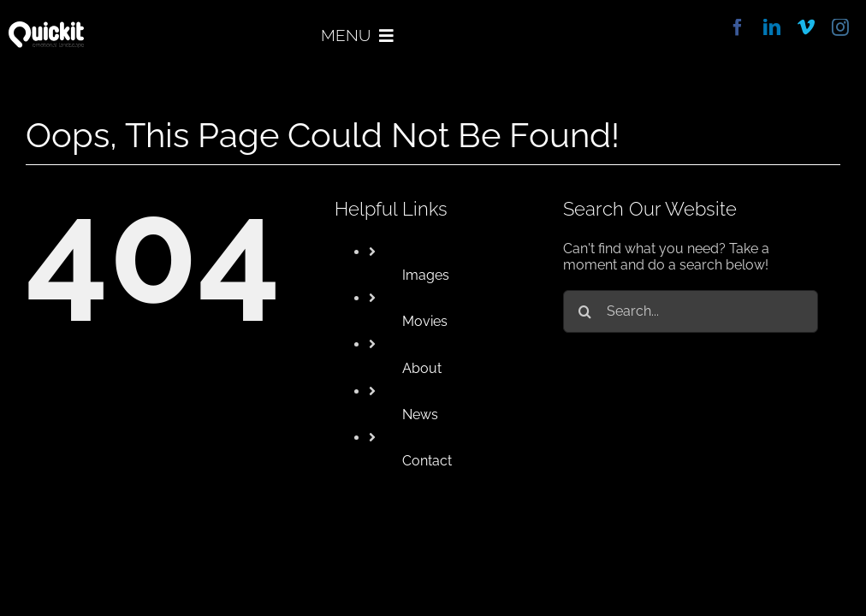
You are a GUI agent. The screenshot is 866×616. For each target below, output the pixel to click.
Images (426, 275)
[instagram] (840, 27)
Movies (425, 321)
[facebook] (738, 27)
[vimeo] (806, 27)
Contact (427, 461)
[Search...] (690, 311)
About (422, 368)
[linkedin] (772, 27)
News (420, 415)
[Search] (584, 311)
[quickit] (46, 28)
